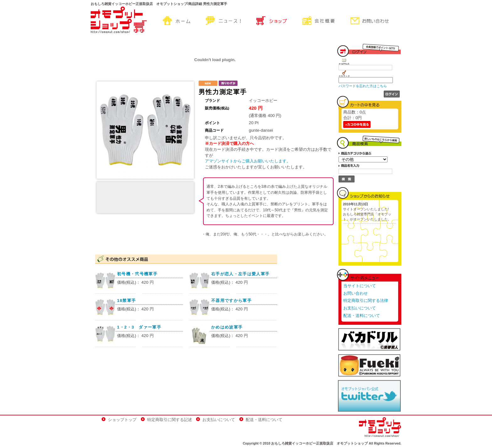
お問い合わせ (356, 293)
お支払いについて (360, 308)
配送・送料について (362, 316)
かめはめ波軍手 (227, 327)
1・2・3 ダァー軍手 (139, 327)
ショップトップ (122, 420)
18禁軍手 (127, 300)
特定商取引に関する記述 (170, 420)
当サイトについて (360, 286)
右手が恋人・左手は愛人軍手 (240, 274)
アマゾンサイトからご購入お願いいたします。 (248, 161)
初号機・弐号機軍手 (137, 274)
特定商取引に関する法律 (366, 300)
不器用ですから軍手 (231, 300)
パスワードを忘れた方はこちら (363, 86)
